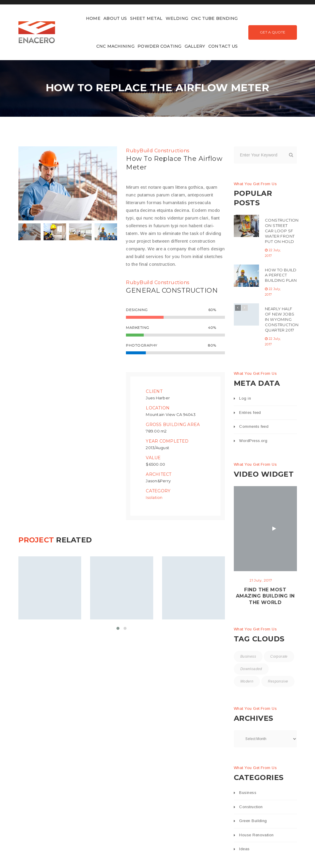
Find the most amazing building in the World (265, 596)
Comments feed (254, 426)
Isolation (154, 497)
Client (154, 391)
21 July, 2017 (261, 580)
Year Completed (167, 441)
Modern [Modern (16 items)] (247, 681)
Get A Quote (273, 32)
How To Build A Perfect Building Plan (281, 275)
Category (158, 491)
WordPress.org (253, 441)
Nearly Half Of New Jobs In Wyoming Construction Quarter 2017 (282, 319)
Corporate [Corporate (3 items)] (279, 656)
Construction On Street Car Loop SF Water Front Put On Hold (282, 231)
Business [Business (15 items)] (248, 656)
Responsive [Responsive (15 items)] (278, 681)
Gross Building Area (173, 424)
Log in (245, 398)
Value (153, 457)
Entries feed (250, 413)
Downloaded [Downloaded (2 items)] (251, 669)
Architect (159, 474)
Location (158, 408)
